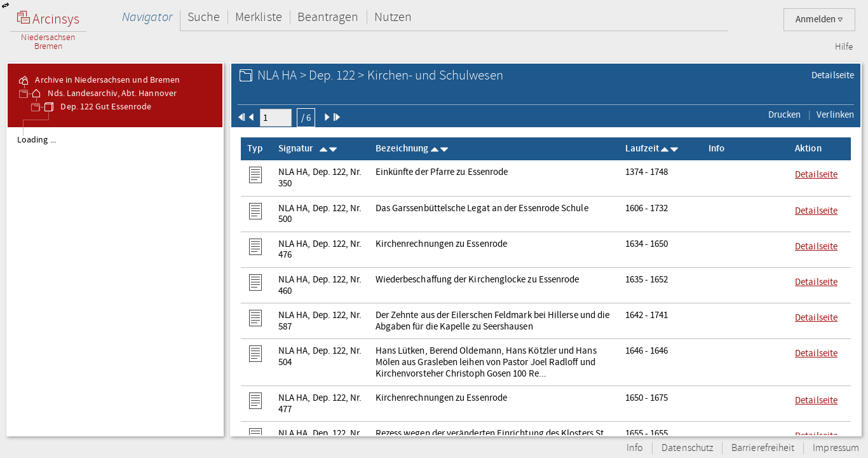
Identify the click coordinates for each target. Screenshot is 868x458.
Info (635, 448)
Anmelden (819, 19)
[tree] (115, 281)
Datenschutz (687, 448)
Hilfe (844, 47)
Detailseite (833, 75)
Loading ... (37, 140)
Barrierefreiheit (763, 448)
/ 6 (306, 118)
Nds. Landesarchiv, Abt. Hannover (103, 94)
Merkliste (259, 17)
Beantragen (328, 17)
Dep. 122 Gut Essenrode (97, 107)
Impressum (836, 448)
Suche (204, 17)
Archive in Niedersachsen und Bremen (98, 80)
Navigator (147, 17)
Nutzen (393, 17)
